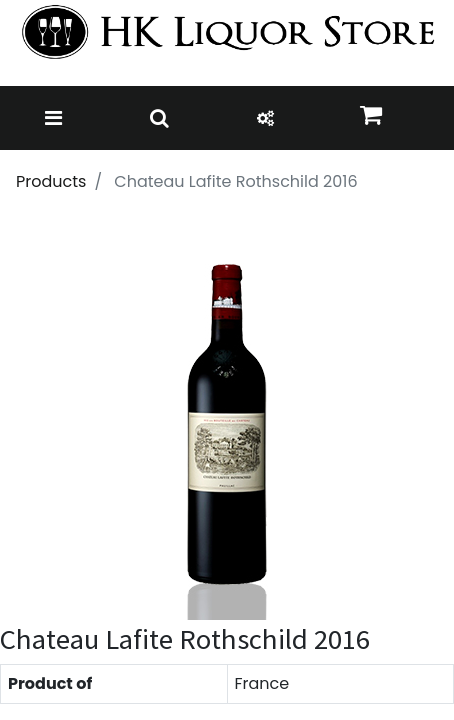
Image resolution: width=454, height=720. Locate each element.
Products (51, 181)
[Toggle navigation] (53, 118)
